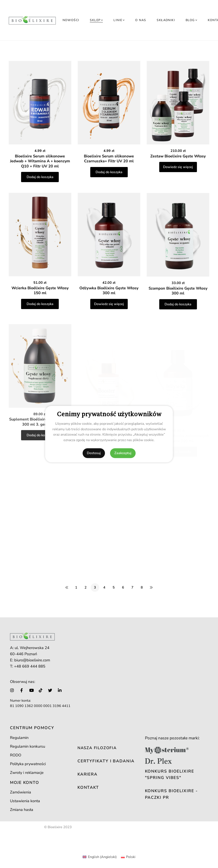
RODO (16, 755)
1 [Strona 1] (76, 587)
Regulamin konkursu (28, 746)
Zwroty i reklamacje (27, 773)
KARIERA (87, 774)
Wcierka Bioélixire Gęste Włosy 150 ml (40, 299)
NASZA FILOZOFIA (97, 748)
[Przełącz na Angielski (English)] (100, 857)
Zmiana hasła (22, 810)
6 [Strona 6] (123, 587)
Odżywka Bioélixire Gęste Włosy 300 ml (109, 307)
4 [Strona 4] (104, 587)
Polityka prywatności (28, 764)
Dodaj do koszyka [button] (40, 177)
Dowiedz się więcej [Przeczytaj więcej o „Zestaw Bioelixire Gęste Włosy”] (178, 167)
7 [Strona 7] (132, 587)
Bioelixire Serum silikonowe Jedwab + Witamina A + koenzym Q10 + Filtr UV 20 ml (40, 161)
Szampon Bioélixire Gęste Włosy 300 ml (178, 311)
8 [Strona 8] (142, 587)
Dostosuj (94, 453)
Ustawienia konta (25, 801)
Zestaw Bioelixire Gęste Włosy (178, 156)
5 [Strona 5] (114, 587)
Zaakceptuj (123, 453)
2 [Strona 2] (86, 587)
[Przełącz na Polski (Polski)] (128, 857)
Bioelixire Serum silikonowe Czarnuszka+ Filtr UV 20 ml (109, 159)
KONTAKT (88, 787)
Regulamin (19, 738)
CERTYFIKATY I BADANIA (106, 761)
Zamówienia (21, 792)
